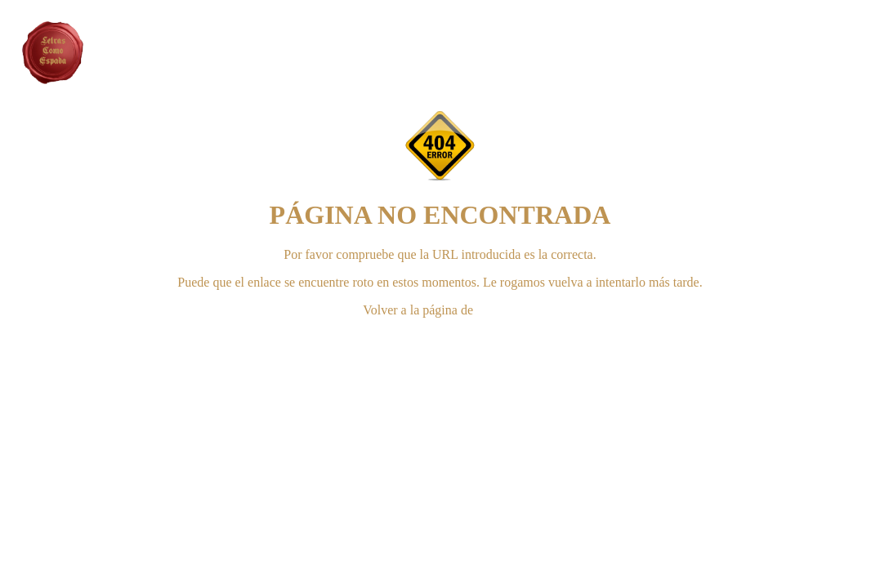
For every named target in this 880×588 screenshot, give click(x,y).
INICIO (497, 310)
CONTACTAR (440, 338)
